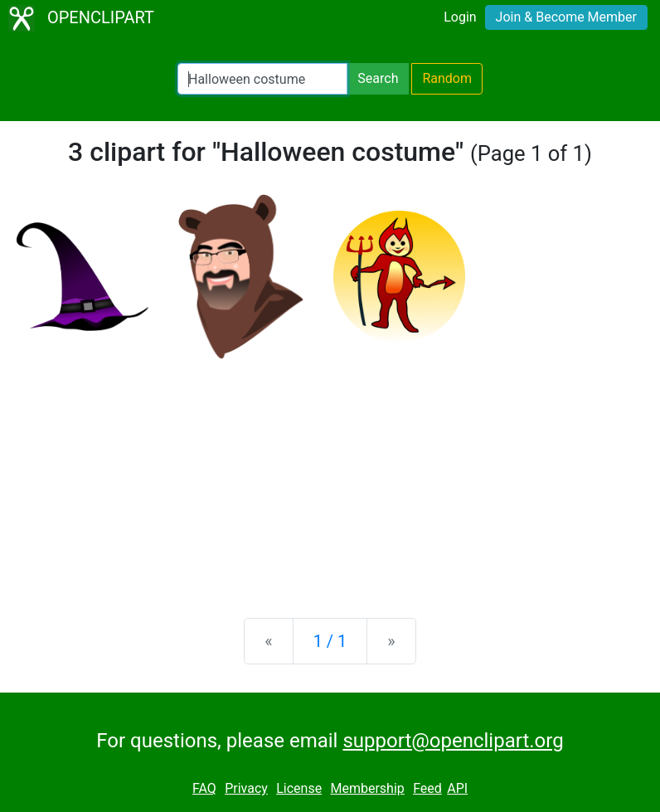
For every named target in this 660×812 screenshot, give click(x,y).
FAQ (204, 788)
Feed (427, 788)
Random (447, 78)
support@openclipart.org (453, 741)
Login (460, 17)
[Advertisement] (330, 475)
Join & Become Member (566, 17)
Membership (367, 788)
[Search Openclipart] (262, 79)
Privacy (246, 788)
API (457, 788)
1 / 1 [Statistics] (330, 641)
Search (378, 78)
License (299, 788)
